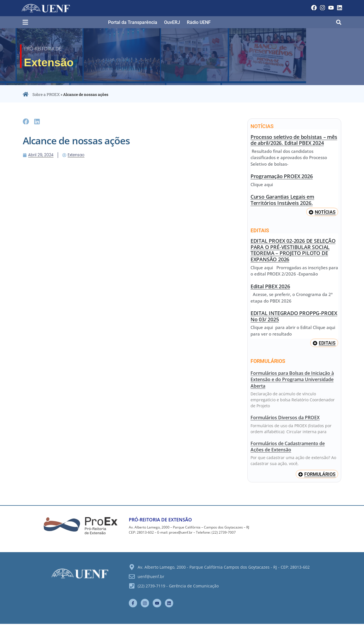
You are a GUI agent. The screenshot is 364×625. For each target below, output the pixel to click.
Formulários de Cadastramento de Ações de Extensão (288, 447)
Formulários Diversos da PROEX (285, 418)
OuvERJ (172, 22)
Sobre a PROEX (46, 94)
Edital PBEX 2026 (270, 286)
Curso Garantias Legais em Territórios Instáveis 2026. (282, 200)
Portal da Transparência (133, 22)
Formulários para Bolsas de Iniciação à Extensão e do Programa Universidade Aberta (292, 380)
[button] (28, 22)
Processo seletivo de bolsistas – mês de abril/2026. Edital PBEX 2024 (294, 140)
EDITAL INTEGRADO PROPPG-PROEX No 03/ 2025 (294, 316)
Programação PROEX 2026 (282, 176)
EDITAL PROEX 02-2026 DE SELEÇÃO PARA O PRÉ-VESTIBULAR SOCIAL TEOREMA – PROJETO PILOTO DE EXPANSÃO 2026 (293, 250)
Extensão (62, 61)
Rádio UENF (199, 22)
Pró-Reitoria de (51, 48)
